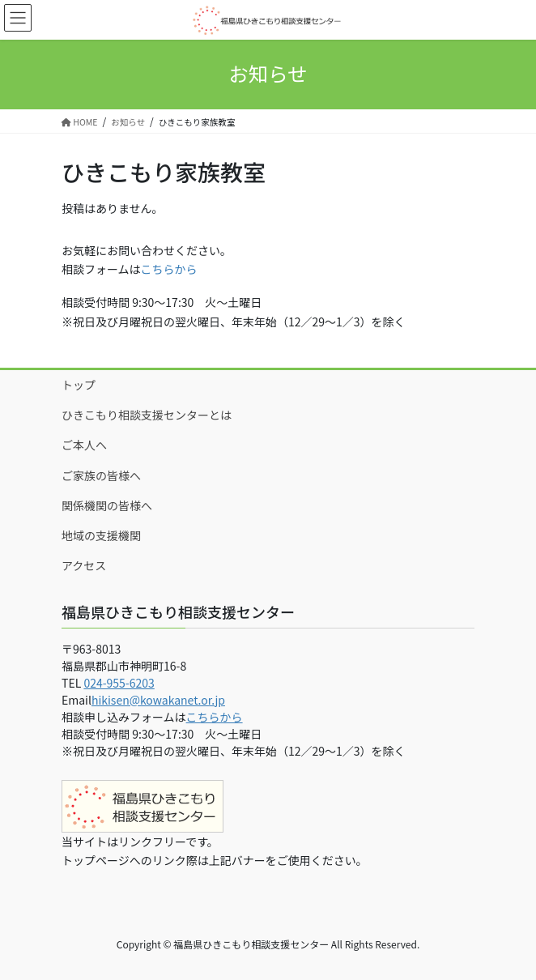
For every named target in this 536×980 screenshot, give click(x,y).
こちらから (169, 269)
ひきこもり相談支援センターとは (147, 415)
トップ (79, 385)
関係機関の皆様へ (107, 505)
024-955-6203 (119, 683)
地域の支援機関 (101, 535)
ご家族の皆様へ (101, 475)
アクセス (84, 565)
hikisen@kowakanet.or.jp (158, 700)
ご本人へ (84, 445)
